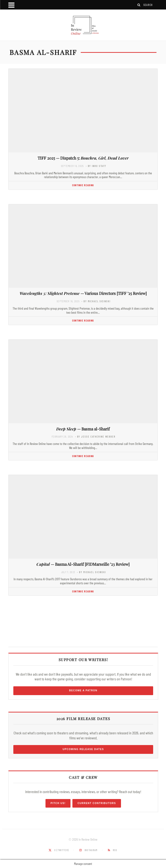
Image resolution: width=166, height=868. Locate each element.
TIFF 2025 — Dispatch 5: (83, 158)
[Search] (139, 5)
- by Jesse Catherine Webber (95, 436)
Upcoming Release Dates (83, 749)
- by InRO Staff (96, 166)
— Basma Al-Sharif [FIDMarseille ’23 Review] (83, 564)
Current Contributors (97, 803)
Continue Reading (83, 185)
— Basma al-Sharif (83, 429)
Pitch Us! (58, 803)
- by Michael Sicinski (96, 301)
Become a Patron (83, 690)
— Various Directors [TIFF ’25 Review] (83, 293)
